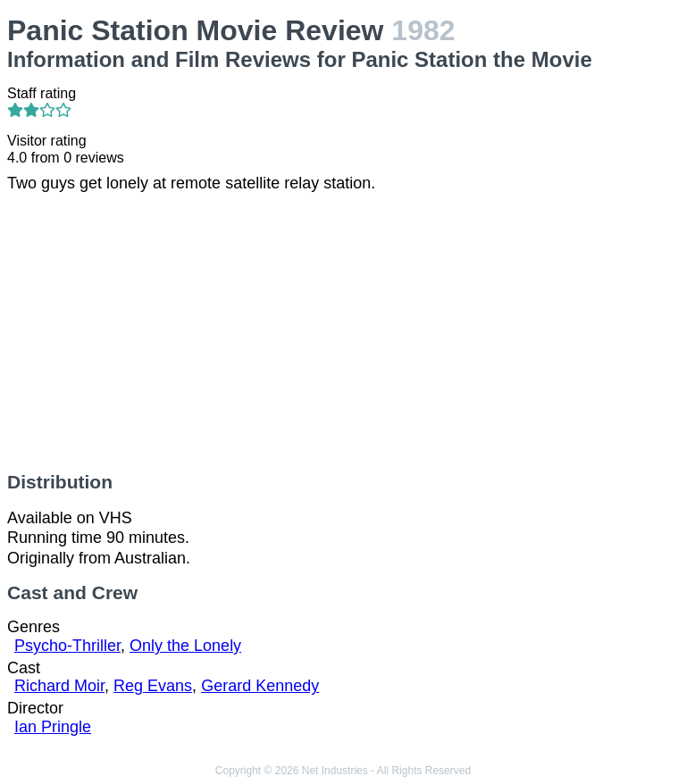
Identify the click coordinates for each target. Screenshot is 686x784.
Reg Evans (153, 686)
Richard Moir (59, 686)
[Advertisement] (343, 332)
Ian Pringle (53, 727)
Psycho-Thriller (67, 646)
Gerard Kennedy (260, 686)
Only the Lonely (185, 646)
